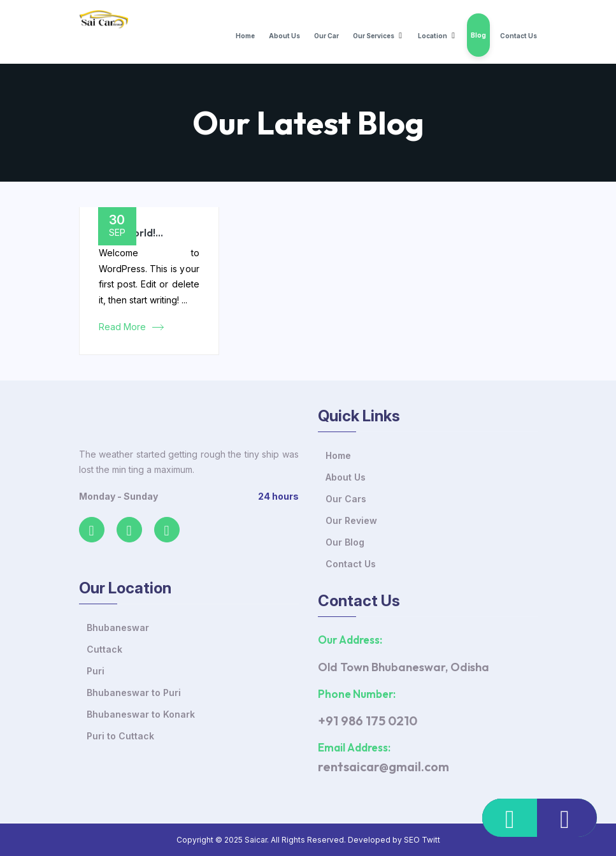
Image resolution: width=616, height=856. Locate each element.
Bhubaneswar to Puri (134, 693)
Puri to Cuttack (120, 736)
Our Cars (346, 499)
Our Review (351, 520)
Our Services (374, 36)
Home (245, 36)
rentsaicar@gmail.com (383, 766)
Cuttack (104, 649)
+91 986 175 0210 (368, 721)
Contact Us (519, 36)
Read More (122, 327)
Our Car (326, 36)
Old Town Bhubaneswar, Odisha (404, 667)
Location (433, 36)
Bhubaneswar (118, 627)
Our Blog (345, 542)
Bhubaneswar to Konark (141, 714)
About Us (284, 36)
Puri (96, 671)
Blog (478, 35)
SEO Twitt (422, 840)
